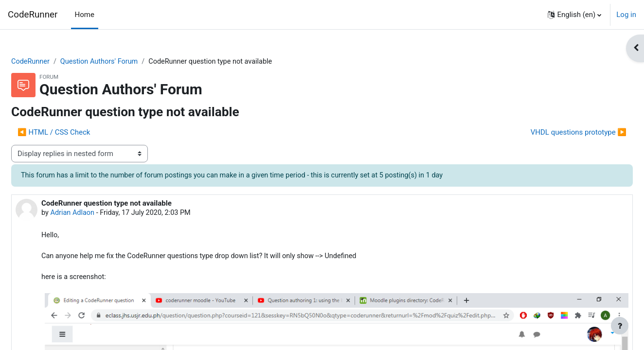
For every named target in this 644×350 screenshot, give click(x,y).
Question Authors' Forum (125, 62)
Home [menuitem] (85, 15)
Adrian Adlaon (97, 214)
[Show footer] (620, 326)
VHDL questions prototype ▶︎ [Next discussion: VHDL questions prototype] (555, 133)
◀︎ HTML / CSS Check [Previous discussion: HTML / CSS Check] (77, 133)
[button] (574, 15)
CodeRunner (33, 15)
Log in (626, 15)
